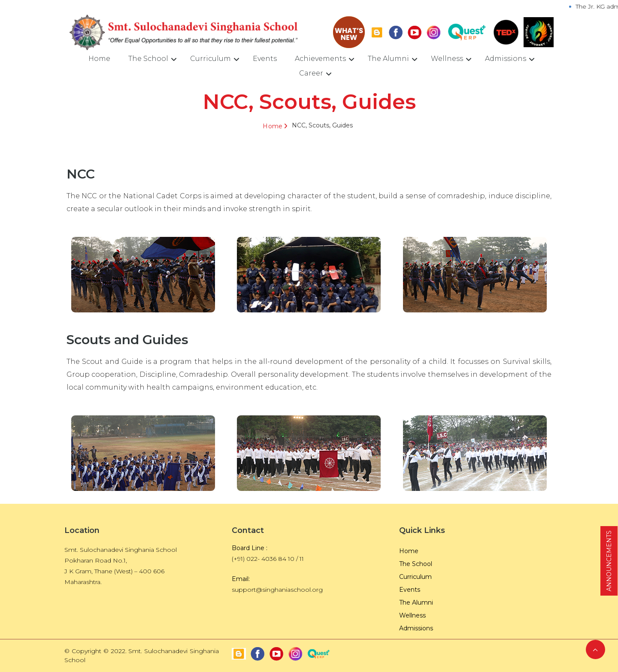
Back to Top (595, 649)
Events (265, 59)
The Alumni (388, 59)
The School (148, 59)
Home (99, 59)
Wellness (447, 59)
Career (311, 73)
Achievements (320, 59)
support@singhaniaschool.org (277, 590)
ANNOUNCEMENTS (609, 561)
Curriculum (211, 59)
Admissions (506, 59)
